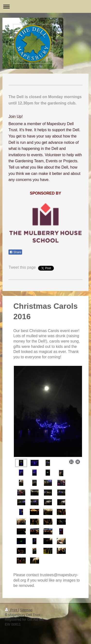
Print (12, 610)
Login (82, 610)
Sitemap (26, 610)
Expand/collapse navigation (45, 6)
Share (15, 252)
